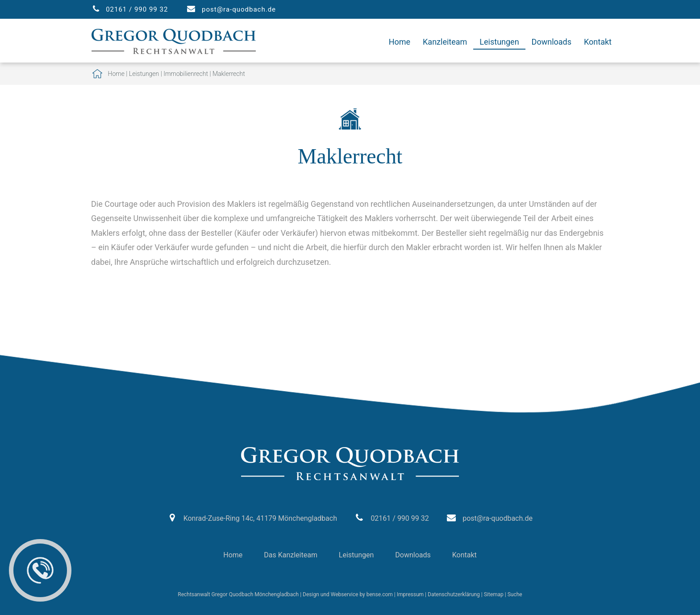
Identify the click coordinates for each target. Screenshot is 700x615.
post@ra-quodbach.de (239, 9)
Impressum (410, 594)
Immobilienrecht (186, 74)
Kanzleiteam (445, 42)
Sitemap (494, 594)
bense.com (380, 594)
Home (400, 42)
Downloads (552, 42)
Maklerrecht (229, 74)
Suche (515, 594)
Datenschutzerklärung (454, 594)
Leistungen (499, 42)
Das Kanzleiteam (291, 555)
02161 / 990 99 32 (137, 9)
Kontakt (598, 42)
